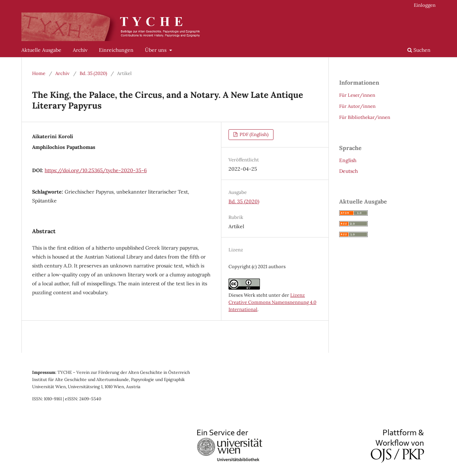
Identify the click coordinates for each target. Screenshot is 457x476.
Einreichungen (116, 50)
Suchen (419, 50)
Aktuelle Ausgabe (41, 50)
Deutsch (348, 171)
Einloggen (425, 5)
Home (39, 73)
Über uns (156, 50)
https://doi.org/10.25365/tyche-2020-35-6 (96, 170)
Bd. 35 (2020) (93, 73)
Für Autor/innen (357, 106)
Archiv (80, 50)
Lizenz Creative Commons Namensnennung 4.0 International (272, 302)
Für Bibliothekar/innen (365, 117)
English (348, 160)
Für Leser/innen (357, 95)
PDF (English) (253, 134)
